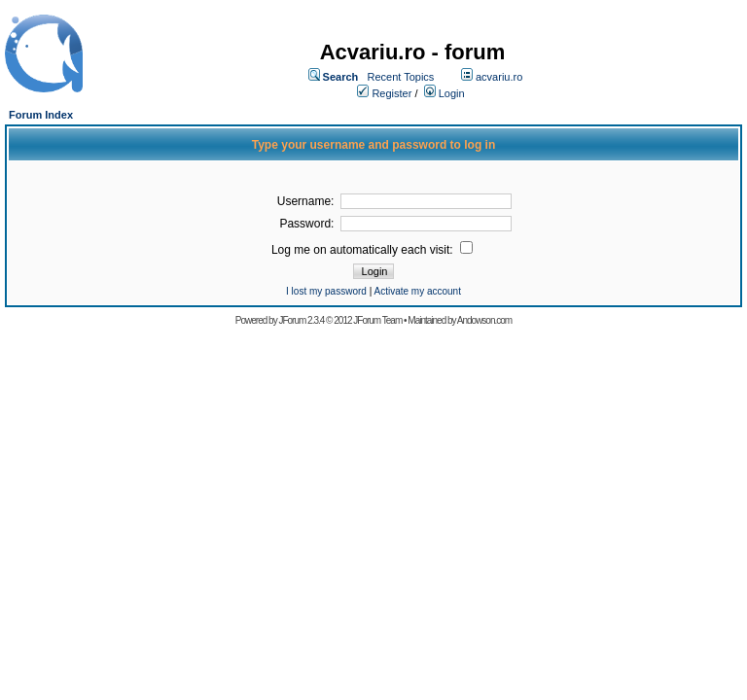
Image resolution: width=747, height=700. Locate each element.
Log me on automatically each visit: (364, 250)
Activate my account (417, 291)
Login (452, 93)
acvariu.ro (499, 77)
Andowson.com (484, 320)
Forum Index (41, 115)
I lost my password (326, 291)
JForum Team (377, 320)
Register (391, 93)
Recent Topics (400, 77)
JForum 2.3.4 (301, 320)
